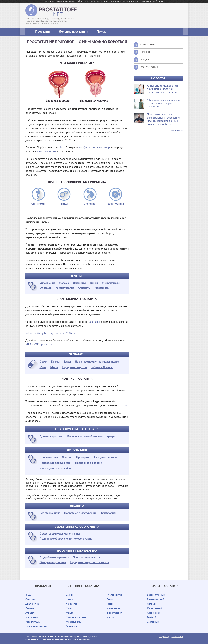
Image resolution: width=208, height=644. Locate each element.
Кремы (55, 362)
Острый (151, 604)
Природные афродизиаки (55, 463)
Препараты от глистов (87, 558)
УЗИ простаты (43, 345)
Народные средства (75, 367)
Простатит (45, 32)
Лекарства (79, 283)
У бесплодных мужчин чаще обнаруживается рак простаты (164, 103)
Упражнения (47, 283)
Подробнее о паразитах (54, 558)
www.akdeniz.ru (46, 152)
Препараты (83, 457)
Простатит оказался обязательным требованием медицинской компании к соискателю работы (164, 119)
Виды (64, 204)
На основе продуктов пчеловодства (97, 362)
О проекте (164, 637)
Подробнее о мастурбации (81, 513)
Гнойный (152, 617)
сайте (61, 148)
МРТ (28, 345)
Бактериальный (156, 599)
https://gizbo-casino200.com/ (61, 333)
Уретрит (112, 437)
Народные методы (106, 457)
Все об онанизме (50, 513)
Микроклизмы (111, 283)
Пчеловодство (114, 595)
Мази (43, 367)
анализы (95, 322)
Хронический (154, 613)
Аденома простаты (51, 437)
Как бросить (109, 513)
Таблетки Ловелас (102, 367)
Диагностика (116, 204)
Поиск (101, 32)
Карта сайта (177, 637)
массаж (122, 406)
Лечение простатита (75, 32)
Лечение (90, 204)
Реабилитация (33, 622)
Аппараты (84, 288)
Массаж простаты (76, 617)
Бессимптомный (156, 595)
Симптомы (38, 204)
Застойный (153, 622)
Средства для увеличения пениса (60, 534)
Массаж (64, 283)
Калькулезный (155, 608)
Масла (54, 367)
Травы (67, 362)
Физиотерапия (65, 288)
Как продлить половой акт (56, 469)
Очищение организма (53, 562)
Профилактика (49, 457)
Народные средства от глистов (90, 562)
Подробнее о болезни (89, 463)
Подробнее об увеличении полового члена (66, 539)
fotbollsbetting (34, 333)
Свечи (43, 362)
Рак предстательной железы (85, 437)
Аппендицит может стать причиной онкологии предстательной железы (163, 89)
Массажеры (102, 288)
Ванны (94, 283)
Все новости (177, 130)
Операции (46, 288)
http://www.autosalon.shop (94, 148)
